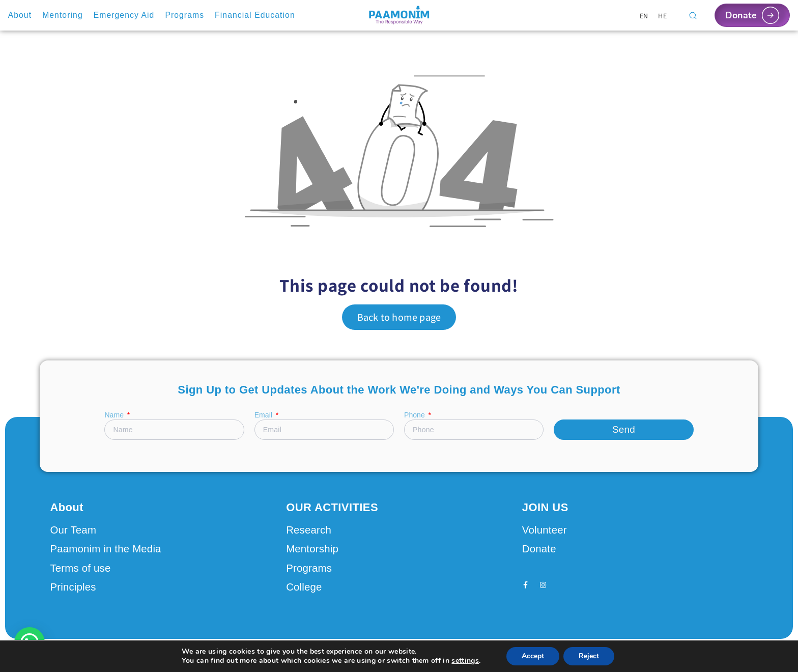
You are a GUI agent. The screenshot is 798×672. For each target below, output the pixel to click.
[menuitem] (644, 16)
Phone (416, 415)
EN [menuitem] (644, 15)
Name (115, 415)
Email (264, 415)
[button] (30, 642)
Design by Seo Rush (181, 654)
